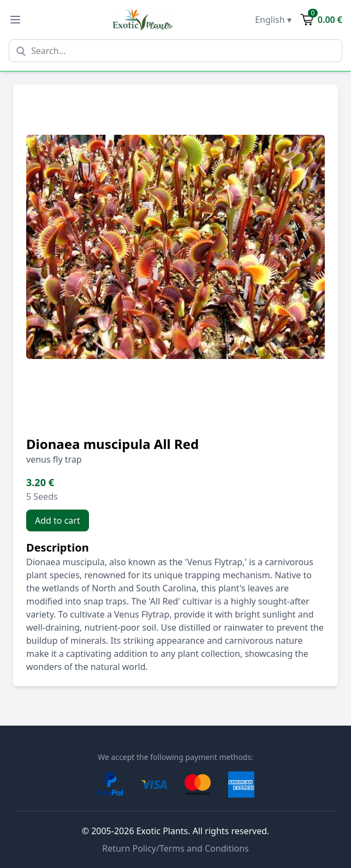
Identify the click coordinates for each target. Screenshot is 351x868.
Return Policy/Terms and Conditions (175, 848)
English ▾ (273, 20)
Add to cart (58, 520)
